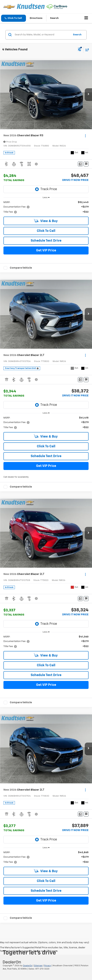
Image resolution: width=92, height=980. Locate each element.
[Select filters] (80, 50)
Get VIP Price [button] (46, 250)
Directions (36, 18)
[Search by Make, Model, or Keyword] (42, 35)
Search (77, 35)
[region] (46, 207)
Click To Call (46, 231)
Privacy (48, 966)
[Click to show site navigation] (86, 18)
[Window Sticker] (86, 164)
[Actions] (85, 136)
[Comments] (80, 164)
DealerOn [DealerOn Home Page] (28, 966)
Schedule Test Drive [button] (46, 241)
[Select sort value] (86, 50)
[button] (14, 18)
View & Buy (46, 221)
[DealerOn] (12, 962)
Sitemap (38, 966)
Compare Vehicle (21, 268)
